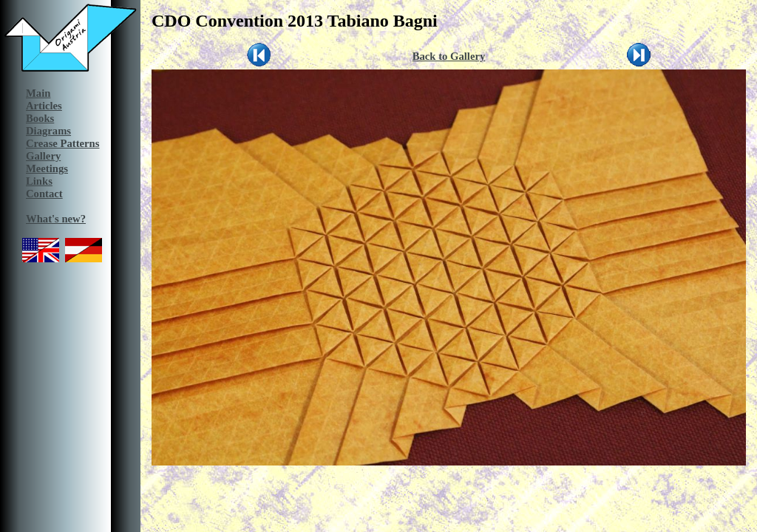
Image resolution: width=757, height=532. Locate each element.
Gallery (43, 156)
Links (39, 181)
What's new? (56, 219)
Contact (44, 194)
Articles (44, 106)
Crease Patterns (62, 143)
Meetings (47, 168)
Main (38, 93)
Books (40, 118)
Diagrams (48, 131)
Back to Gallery (449, 56)
